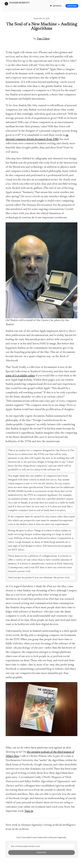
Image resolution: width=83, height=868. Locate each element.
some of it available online (20, 376)
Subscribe (72, 6)
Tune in (29, 811)
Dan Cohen (43, 39)
